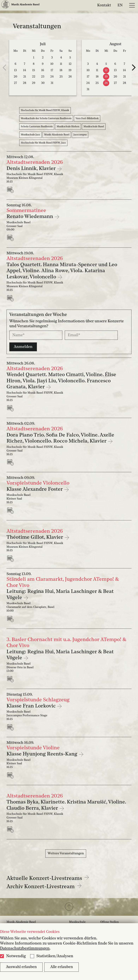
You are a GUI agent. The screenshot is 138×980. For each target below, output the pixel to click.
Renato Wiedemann (30, 217)
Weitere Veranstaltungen (66, 853)
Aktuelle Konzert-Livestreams (48, 879)
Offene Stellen (109, 922)
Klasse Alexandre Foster (35, 489)
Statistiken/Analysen (55, 956)
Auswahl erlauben (21, 967)
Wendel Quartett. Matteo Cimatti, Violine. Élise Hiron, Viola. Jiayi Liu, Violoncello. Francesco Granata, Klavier (61, 381)
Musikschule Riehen (68, 127)
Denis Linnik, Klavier (32, 169)
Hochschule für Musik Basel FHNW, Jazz (43, 143)
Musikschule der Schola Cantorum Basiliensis (46, 118)
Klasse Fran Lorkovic (32, 706)
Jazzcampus (80, 135)
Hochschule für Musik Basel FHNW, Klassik (45, 110)
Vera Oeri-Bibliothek (87, 118)
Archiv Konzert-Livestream (44, 887)
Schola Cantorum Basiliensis (37, 127)
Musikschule (77, 922)
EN (120, 5)
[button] (69, 907)
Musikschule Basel (94, 127)
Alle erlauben (62, 967)
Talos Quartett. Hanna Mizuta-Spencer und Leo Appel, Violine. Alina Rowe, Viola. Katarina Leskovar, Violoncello (62, 271)
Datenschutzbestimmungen (25, 948)
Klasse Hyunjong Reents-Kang (43, 754)
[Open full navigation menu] (132, 5)
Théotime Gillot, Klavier (35, 537)
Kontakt (104, 5)
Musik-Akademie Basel (57, 135)
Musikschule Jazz (30, 135)
